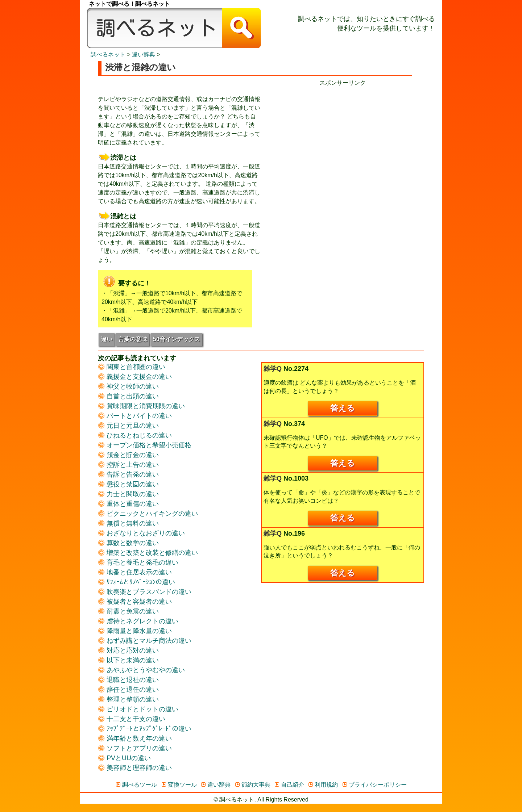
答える (343, 408)
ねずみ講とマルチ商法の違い (145, 641)
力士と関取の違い (128, 494)
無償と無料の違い (128, 523)
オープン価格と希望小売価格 (145, 445)
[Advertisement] (343, 138)
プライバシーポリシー (374, 785)
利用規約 (323, 785)
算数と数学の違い (128, 543)
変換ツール (179, 785)
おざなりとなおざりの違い (141, 533)
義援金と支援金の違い (135, 377)
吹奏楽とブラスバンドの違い (145, 592)
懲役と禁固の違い (128, 484)
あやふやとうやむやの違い (141, 670)
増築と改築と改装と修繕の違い (148, 553)
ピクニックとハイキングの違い (148, 514)
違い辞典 (144, 55)
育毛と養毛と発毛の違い (138, 562)
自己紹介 (289, 785)
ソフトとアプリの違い (135, 748)
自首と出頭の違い (128, 396)
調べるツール (136, 785)
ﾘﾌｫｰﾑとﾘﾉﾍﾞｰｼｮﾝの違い (136, 582)
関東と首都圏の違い (132, 367)
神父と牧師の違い (128, 386)
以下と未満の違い (128, 660)
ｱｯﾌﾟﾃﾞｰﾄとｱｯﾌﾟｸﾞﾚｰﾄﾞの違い (145, 729)
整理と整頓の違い (128, 699)
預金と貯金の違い (128, 455)
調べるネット (108, 55)
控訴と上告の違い (128, 465)
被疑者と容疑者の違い (135, 602)
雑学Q (273, 369)
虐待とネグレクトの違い (138, 621)
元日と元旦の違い (128, 426)
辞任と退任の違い (128, 690)
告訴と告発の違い (128, 474)
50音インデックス (177, 339)
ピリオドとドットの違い (138, 709)
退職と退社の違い (128, 680)
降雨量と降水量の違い (135, 631)
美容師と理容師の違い (135, 768)
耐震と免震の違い (128, 611)
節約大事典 (252, 785)
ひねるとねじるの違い (135, 435)
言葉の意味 (133, 339)
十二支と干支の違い (132, 719)
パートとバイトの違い (135, 416)
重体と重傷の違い (128, 504)
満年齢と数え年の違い (135, 738)
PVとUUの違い (124, 758)
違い (107, 339)
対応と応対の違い (128, 650)
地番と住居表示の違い (135, 572)
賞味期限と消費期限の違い (141, 406)
